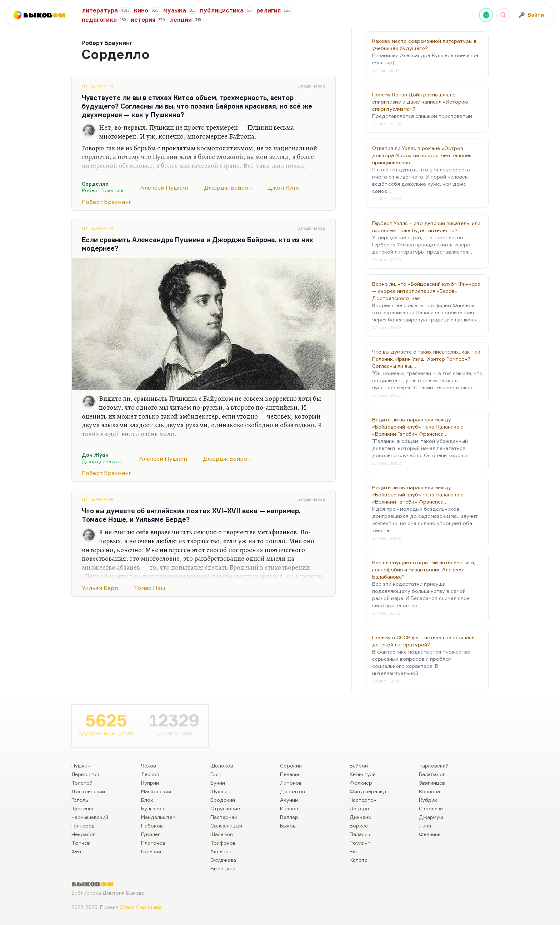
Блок (147, 800)
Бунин (218, 783)
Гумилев (151, 834)
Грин (216, 774)
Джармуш (431, 817)
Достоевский (88, 791)
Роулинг (360, 843)
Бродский (223, 800)
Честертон (363, 800)
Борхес (359, 826)
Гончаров (83, 826)
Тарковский (434, 766)
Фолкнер (361, 783)
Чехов (149, 766)
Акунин (289, 800)
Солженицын (226, 826)
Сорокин (291, 766)
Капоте (359, 860)
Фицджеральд (368, 791)
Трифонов (223, 843)
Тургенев (83, 808)
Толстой (82, 783)
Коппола (429, 791)
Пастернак (224, 817)
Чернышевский (90, 817)
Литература (98, 86)
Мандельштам (158, 817)
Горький (151, 851)
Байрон (359, 766)
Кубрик (428, 800)
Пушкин (81, 766)
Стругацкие (225, 808)
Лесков (150, 774)
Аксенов (221, 851)
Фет (77, 851)
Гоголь (80, 800)
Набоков (152, 826)
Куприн (150, 783)
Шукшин (220, 791)
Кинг (355, 851)
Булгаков (153, 808)
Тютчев (81, 843)
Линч (425, 826)
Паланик (360, 834)
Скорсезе (431, 808)
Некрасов (84, 834)
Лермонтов (85, 774)
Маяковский (156, 791)
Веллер (289, 817)
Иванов (289, 808)
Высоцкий (223, 868)
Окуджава (223, 860)
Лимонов (291, 783)
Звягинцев (432, 783)
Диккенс (360, 817)
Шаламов (222, 834)
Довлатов (292, 791)
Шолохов (222, 766)
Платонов (153, 843)
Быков (288, 826)
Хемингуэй (363, 774)
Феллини (430, 834)
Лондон (359, 808)
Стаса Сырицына (141, 907)
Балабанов (432, 774)
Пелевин (290, 774)
